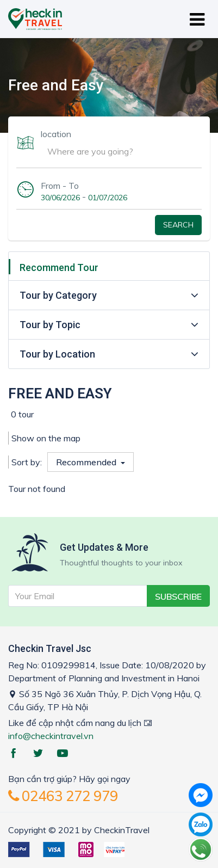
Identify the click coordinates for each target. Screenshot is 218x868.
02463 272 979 (63, 796)
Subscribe (178, 596)
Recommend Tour (59, 267)
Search (178, 225)
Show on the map (46, 438)
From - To (60, 186)
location (56, 134)
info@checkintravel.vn (51, 736)
